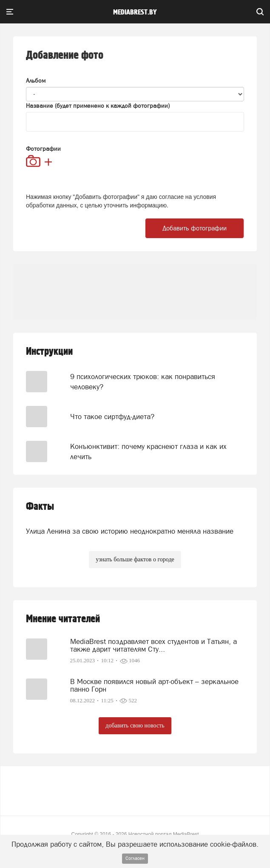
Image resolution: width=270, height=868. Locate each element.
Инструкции (49, 352)
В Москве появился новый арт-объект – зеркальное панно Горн (154, 685)
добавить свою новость (135, 726)
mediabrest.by (135, 12)
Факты (40, 507)
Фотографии (43, 149)
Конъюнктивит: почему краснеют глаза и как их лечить (148, 451)
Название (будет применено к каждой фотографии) (98, 106)
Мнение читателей (63, 619)
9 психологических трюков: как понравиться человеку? (143, 382)
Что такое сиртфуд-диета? (112, 417)
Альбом (36, 80)
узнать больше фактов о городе (135, 559)
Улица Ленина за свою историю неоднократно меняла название (130, 531)
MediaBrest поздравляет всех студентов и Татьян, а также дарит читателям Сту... (153, 645)
